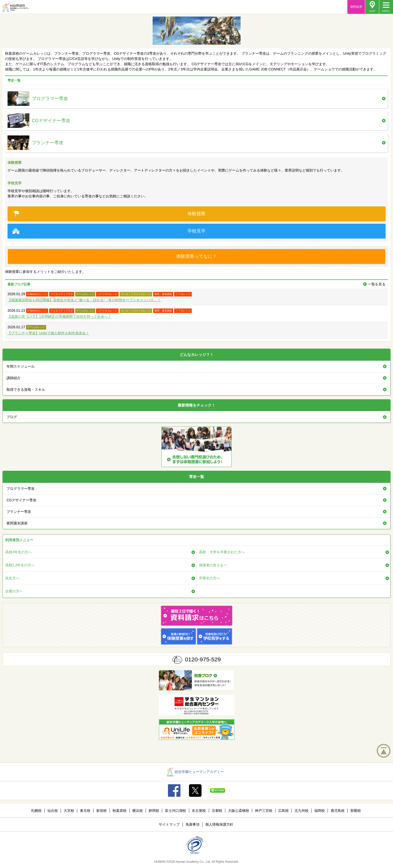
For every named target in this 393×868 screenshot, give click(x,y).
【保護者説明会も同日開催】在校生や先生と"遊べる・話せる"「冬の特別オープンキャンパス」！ (84, 300)
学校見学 (109, 231)
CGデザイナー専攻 (21, 500)
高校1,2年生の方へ (20, 565)
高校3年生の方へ (19, 552)
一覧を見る (377, 284)
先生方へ (12, 578)
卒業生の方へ (210, 578)
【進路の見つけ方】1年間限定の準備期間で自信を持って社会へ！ (59, 317)
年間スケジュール (21, 366)
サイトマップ (169, 824)
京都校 (217, 811)
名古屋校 (199, 811)
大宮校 (69, 811)
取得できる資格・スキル (26, 389)
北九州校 (302, 811)
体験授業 (109, 214)
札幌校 (36, 811)
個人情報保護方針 (219, 824)
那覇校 (356, 811)
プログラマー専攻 (21, 489)
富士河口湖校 (175, 811)
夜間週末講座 (17, 523)
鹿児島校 (338, 811)
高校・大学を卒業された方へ (222, 552)
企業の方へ (14, 591)
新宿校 (102, 811)
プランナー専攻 (19, 512)
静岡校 (154, 811)
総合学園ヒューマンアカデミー (195, 772)
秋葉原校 (120, 811)
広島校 (283, 811)
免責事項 (192, 824)
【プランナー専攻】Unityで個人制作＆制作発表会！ (48, 333)
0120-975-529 (203, 659)
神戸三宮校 (264, 811)
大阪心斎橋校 (239, 811)
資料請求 (356, 7)
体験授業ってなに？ (197, 256)
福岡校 (320, 811)
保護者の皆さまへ (213, 565)
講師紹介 (14, 378)
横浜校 (138, 811)
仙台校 (53, 811)
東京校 (85, 811)
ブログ (12, 417)
